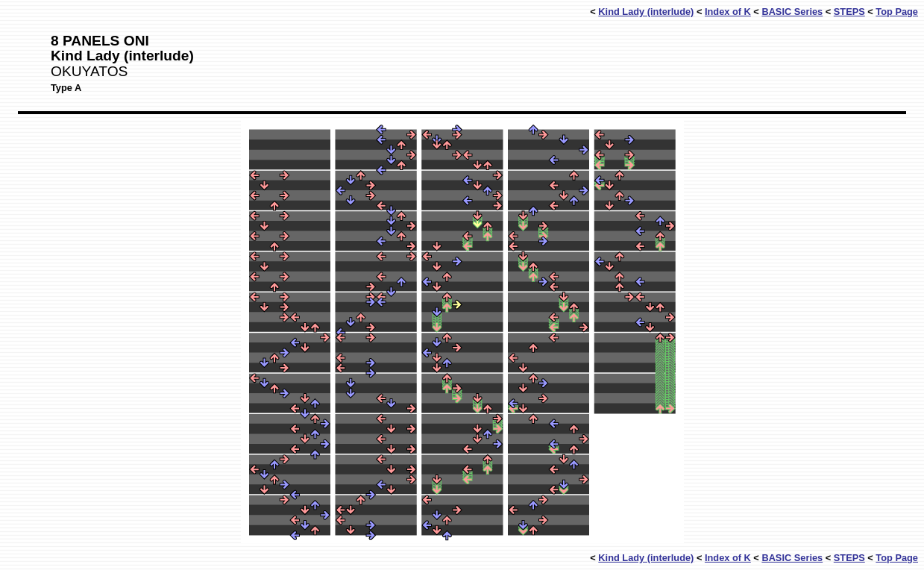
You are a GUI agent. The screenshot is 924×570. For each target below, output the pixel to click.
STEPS (849, 12)
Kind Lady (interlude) (646, 12)
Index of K (728, 12)
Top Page (897, 12)
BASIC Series (792, 12)
